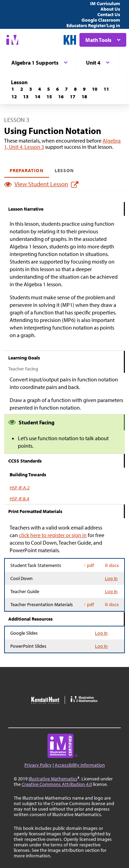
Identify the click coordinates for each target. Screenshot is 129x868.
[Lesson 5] (49, 89)
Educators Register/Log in (93, 25)
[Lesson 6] (57, 89)
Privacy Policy (38, 765)
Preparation (27, 170)
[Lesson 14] (37, 97)
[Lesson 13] (26, 97)
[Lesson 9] (84, 89)
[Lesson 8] (75, 89)
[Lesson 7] (66, 89)
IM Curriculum (105, 3)
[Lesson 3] (31, 89)
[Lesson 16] (61, 97)
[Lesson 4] (40, 89)
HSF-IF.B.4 (19, 499)
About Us (110, 9)
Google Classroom (101, 20)
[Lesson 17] (73, 97)
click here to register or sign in (53, 535)
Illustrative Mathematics (53, 779)
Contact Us (109, 14)
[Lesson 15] (49, 97)
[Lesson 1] (13, 89)
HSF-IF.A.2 (20, 488)
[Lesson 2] (22, 89)
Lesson (64, 170)
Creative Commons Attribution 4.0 (57, 784)
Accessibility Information (80, 765)
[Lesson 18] (84, 97)
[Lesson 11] (106, 89)
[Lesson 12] (14, 97)
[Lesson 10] (95, 89)
